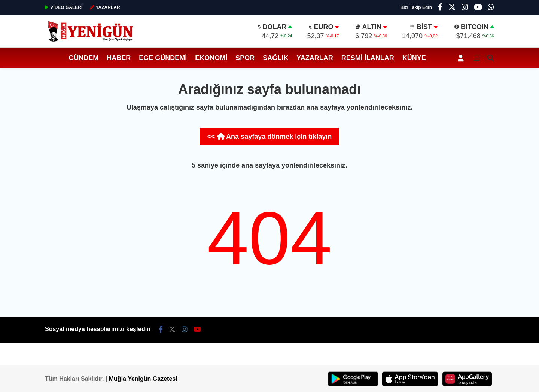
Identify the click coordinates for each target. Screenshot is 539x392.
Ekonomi (211, 58)
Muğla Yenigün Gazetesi (143, 379)
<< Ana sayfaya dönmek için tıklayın (269, 137)
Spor (245, 58)
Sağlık (275, 58)
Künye (414, 58)
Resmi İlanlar (368, 58)
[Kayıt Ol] (462, 58)
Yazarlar (315, 58)
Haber (119, 58)
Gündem (83, 58)
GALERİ (64, 7)
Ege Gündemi (163, 58)
